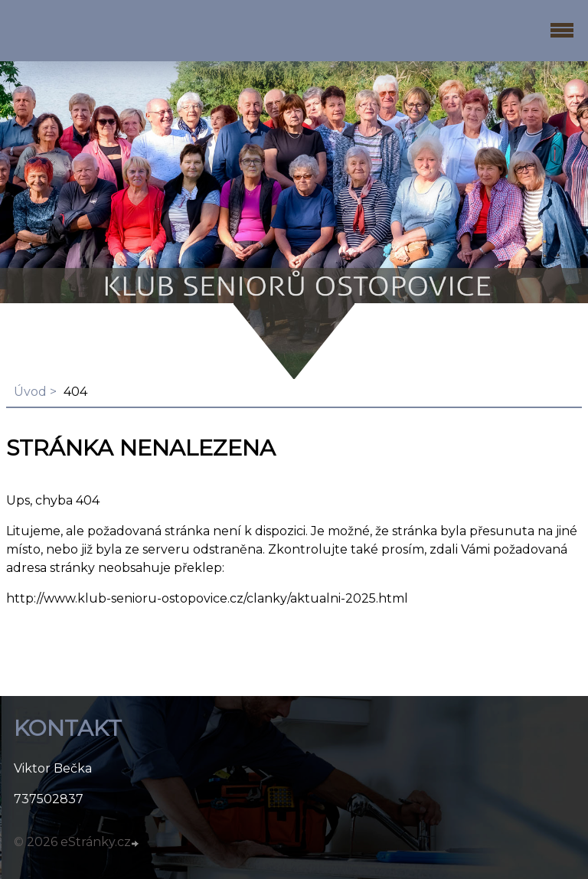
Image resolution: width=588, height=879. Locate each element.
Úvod (30, 392)
